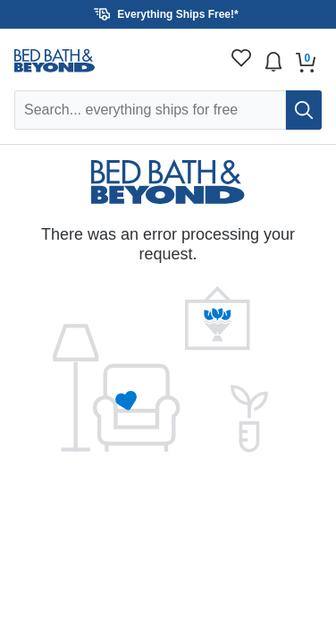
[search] (304, 110)
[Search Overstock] (150, 110)
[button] (168, 14)
